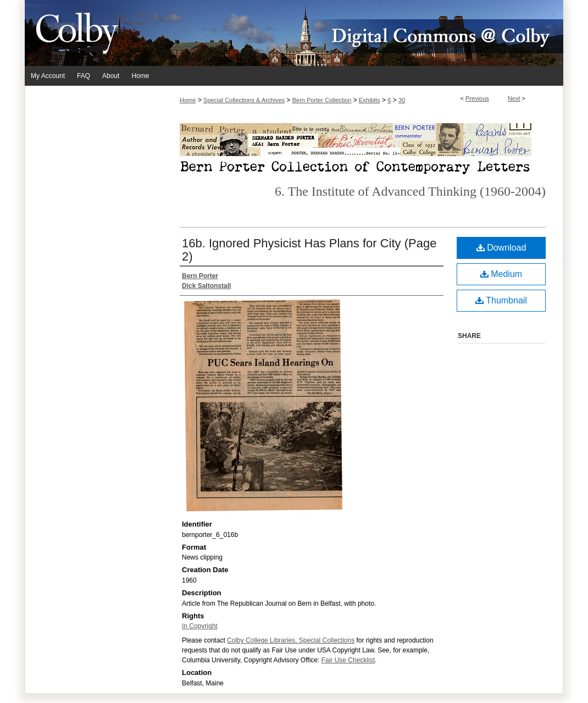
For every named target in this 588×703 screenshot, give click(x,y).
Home (188, 100)
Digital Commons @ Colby (360, 33)
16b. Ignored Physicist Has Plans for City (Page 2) (309, 250)
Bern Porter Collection (322, 100)
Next (514, 98)
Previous (477, 98)
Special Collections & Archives (244, 100)
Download (501, 248)
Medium (501, 274)
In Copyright (200, 626)
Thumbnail (501, 300)
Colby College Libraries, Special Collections (291, 640)
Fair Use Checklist (348, 660)
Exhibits (370, 100)
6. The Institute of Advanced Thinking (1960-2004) (410, 191)
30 (402, 100)
